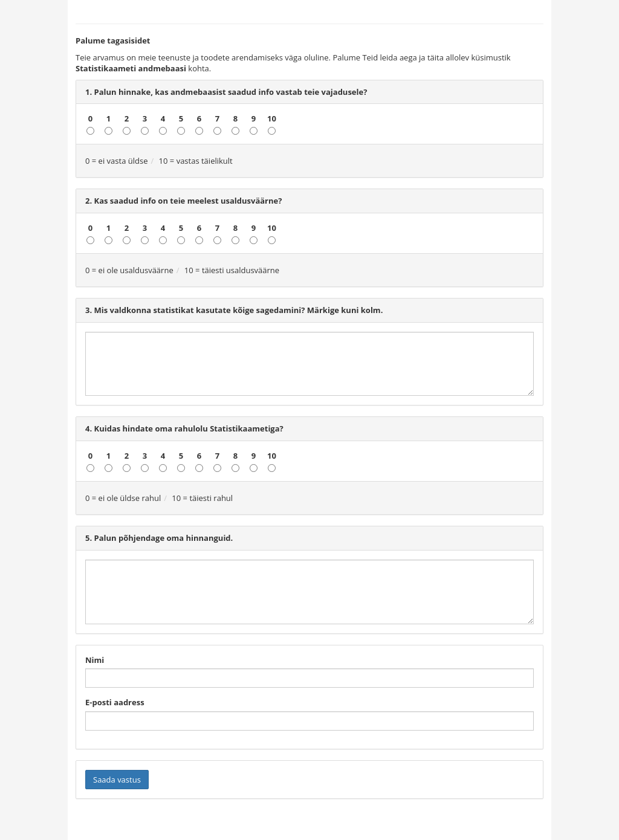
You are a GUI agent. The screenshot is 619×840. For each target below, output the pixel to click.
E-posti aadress (115, 702)
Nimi (95, 660)
